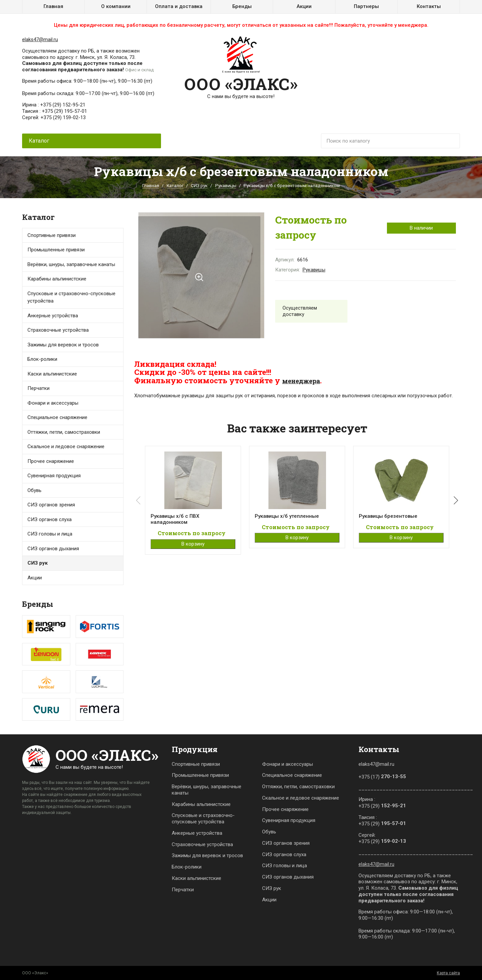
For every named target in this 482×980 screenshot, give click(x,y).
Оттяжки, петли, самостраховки (298, 787)
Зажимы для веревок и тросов (63, 345)
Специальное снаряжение (292, 775)
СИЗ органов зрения (51, 505)
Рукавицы (226, 185)
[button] (455, 501)
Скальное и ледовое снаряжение (66, 446)
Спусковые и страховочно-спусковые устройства (71, 297)
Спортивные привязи (52, 235)
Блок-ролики (187, 867)
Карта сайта (448, 973)
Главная (53, 6)
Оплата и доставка (179, 6)
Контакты (429, 6)
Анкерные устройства (53, 316)
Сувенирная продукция (54, 476)
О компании (116, 6)
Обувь (34, 490)
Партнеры (366, 6)
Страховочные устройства (58, 330)
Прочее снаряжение (51, 461)
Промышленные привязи (200, 775)
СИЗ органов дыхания (53, 549)
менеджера (305, 380)
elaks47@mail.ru (40, 39)
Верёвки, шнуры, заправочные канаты (207, 790)
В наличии (421, 228)
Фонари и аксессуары (53, 403)
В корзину (193, 545)
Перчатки (38, 388)
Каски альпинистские (196, 878)
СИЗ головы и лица (50, 534)
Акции (304, 6)
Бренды (242, 6)
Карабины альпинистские (201, 804)
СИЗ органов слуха (50, 519)
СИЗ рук (199, 185)
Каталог (175, 185)
